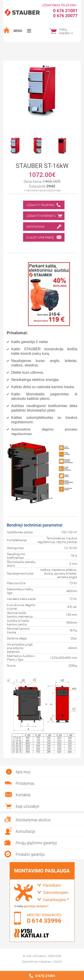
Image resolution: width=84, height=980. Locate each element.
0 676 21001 (45, 976)
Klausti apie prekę (40, 237)
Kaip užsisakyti (27, 806)
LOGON (57, 962)
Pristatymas (25, 783)
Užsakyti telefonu (41, 205)
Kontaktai (23, 795)
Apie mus (23, 772)
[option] (18, 144)
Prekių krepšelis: (66, 31)
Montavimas (36, 227)
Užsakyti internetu (41, 216)
